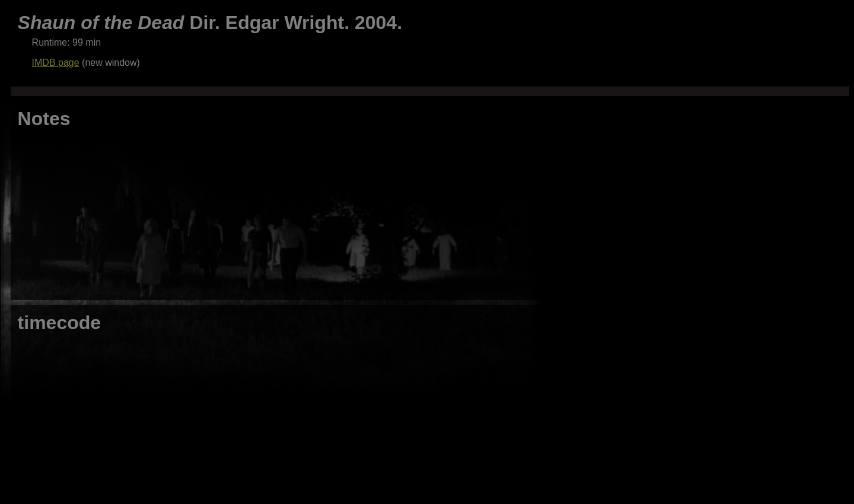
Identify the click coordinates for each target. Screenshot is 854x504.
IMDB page (56, 63)
